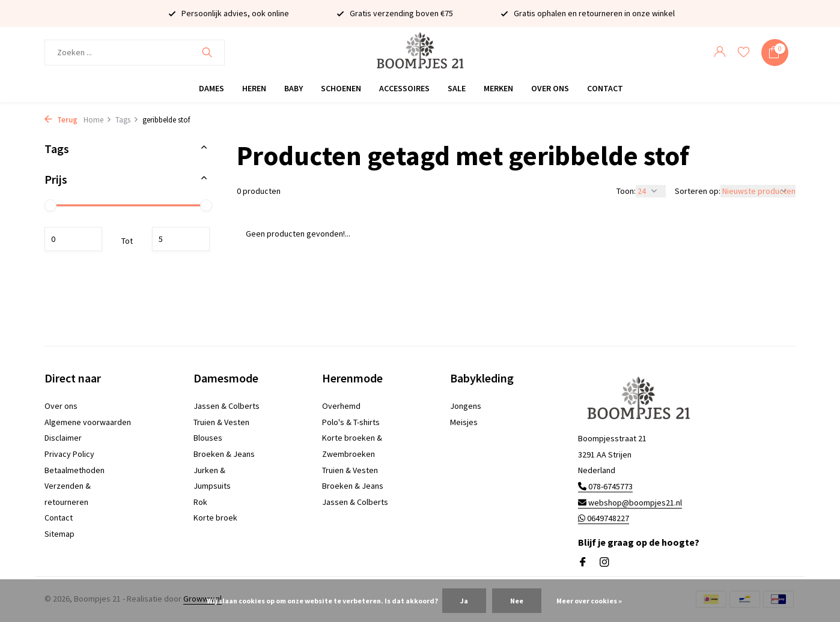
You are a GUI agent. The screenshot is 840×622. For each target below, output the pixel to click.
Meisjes (464, 422)
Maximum (181, 239)
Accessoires (404, 88)
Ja (464, 601)
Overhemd (341, 406)
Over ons (550, 88)
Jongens (466, 406)
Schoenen (341, 88)
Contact (605, 88)
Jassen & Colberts (227, 406)
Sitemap (59, 534)
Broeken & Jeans (224, 454)
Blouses (208, 438)
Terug (61, 120)
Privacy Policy (69, 454)
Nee (517, 601)
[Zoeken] (135, 53)
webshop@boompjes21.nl (630, 503)
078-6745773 (605, 486)
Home (98, 120)
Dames (212, 88)
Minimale (73, 239)
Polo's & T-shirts (351, 422)
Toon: (626, 191)
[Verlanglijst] (744, 53)
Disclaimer (63, 438)
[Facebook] (583, 563)
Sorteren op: (698, 191)
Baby (294, 88)
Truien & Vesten (221, 422)
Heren (254, 88)
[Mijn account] (720, 53)
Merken (498, 88)
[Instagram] (604, 563)
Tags (127, 120)
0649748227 (604, 518)
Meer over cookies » (589, 601)
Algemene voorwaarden (88, 422)
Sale (457, 88)
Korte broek (215, 518)
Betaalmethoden (75, 470)
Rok (200, 502)
